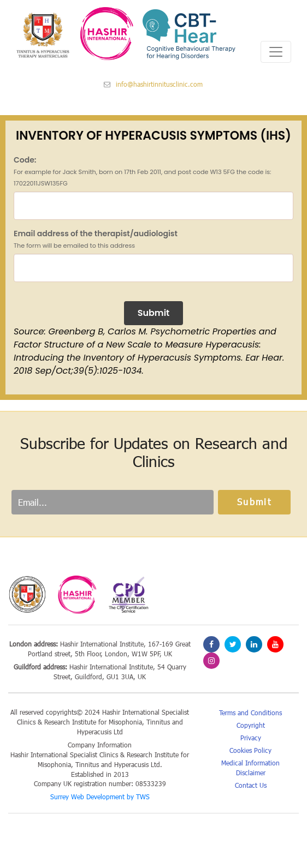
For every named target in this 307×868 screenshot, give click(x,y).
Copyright (251, 725)
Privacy (251, 738)
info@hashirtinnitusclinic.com (153, 84)
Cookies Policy (250, 750)
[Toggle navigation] (276, 52)
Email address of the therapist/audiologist (96, 239)
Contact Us (251, 785)
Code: (142, 171)
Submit (154, 313)
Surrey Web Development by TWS (100, 797)
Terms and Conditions (250, 713)
